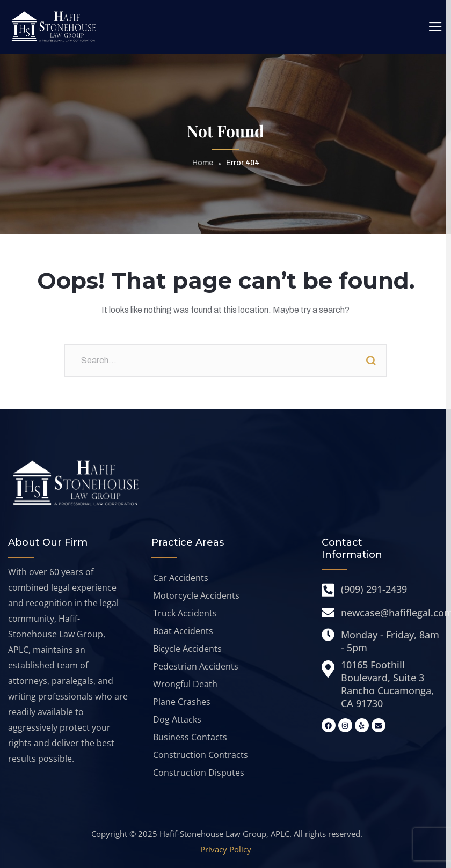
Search (370, 361)
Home (203, 163)
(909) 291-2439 (374, 589)
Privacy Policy (226, 849)
